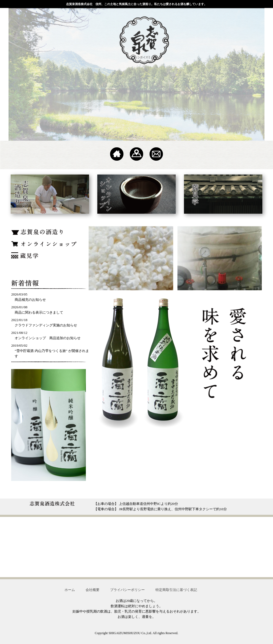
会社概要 (93, 590)
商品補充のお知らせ (30, 300)
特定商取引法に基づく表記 (176, 590)
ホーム (70, 590)
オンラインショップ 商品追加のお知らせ (48, 338)
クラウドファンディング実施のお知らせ (46, 325)
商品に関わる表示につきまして (39, 312)
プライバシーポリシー (127, 590)
